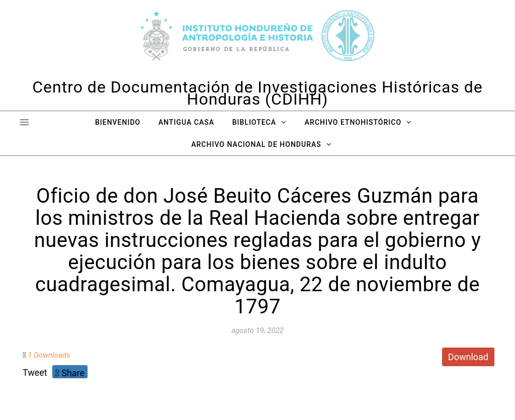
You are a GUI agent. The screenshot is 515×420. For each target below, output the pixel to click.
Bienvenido (118, 122)
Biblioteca (254, 122)
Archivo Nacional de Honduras (256, 144)
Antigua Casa (186, 122)
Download (468, 357)
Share (70, 373)
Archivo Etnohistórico (353, 122)
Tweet (35, 372)
